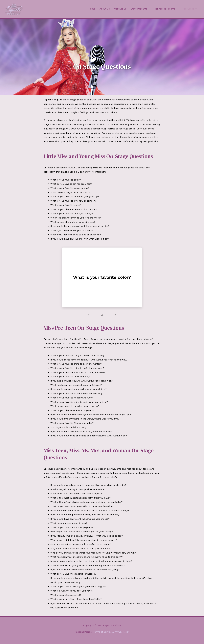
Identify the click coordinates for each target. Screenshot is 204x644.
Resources (188, 9)
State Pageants (139, 9)
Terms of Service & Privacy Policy (111, 632)
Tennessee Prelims (165, 9)
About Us (105, 9)
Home (92, 9)
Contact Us (120, 9)
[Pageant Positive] (14, 9)
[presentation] (89, 315)
